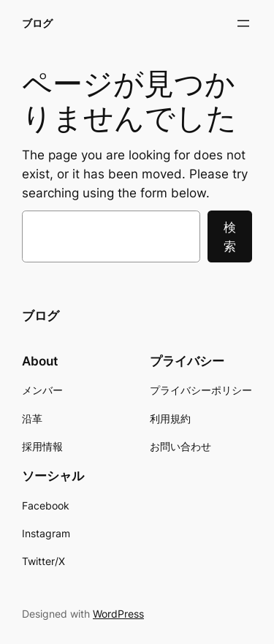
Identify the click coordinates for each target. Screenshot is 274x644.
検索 (230, 237)
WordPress (118, 614)
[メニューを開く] (243, 23)
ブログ (37, 23)
